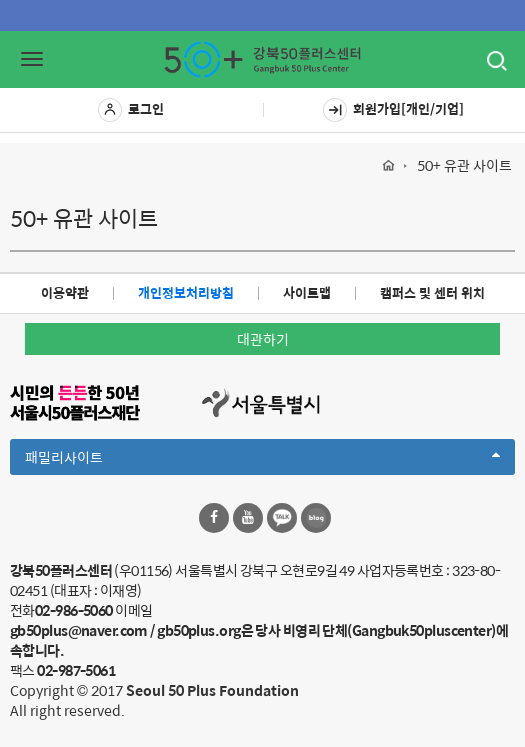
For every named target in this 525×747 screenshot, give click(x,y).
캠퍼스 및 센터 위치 (432, 292)
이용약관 (65, 292)
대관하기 (263, 339)
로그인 (131, 110)
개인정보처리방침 (186, 292)
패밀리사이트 (262, 460)
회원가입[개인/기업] (393, 110)
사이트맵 (307, 292)
